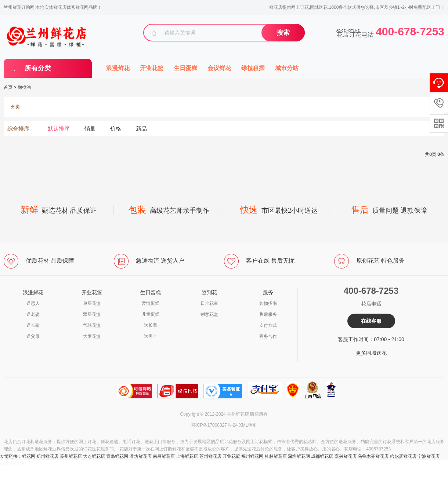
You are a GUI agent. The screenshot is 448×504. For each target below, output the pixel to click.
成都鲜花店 (322, 456)
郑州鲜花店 (47, 456)
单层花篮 (92, 303)
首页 (8, 87)
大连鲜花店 (94, 456)
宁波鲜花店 (429, 456)
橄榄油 (24, 87)
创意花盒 (209, 314)
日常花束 (209, 303)
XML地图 (248, 425)
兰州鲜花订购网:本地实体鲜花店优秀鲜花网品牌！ (53, 7)
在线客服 (371, 321)
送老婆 (33, 314)
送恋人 (33, 303)
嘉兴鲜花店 (346, 456)
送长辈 (33, 325)
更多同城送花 (371, 353)
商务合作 (268, 336)
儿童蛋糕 (151, 314)
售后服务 (268, 314)
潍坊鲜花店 (141, 456)
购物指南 (268, 303)
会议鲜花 (219, 68)
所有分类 (38, 68)
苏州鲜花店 (71, 456)
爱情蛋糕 (151, 303)
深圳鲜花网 (299, 456)
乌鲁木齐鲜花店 (373, 456)
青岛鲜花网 (117, 456)
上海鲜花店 (187, 456)
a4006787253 (13, 464)
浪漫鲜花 (118, 68)
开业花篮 (152, 68)
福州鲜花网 (252, 456)
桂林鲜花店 (276, 456)
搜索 (283, 33)
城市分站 (287, 68)
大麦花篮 (92, 336)
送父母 (33, 336)
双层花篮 (92, 314)
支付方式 (268, 325)
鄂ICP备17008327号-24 (215, 425)
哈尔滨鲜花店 (403, 456)
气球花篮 (92, 325)
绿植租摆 (253, 68)
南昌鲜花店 (164, 456)
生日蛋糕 (185, 68)
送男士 (151, 336)
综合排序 (18, 129)
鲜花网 (29, 456)
